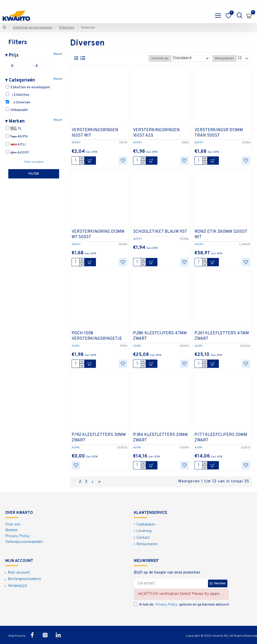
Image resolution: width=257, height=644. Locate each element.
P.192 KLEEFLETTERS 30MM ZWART (99, 438)
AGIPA (17, 137)
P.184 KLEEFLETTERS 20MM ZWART (160, 438)
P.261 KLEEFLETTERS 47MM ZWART (222, 336)
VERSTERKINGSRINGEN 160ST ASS (156, 133)
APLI (16, 145)
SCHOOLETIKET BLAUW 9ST (160, 232)
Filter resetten (34, 162)
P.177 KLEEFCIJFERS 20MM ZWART (221, 438)
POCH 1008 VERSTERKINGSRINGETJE (97, 336)
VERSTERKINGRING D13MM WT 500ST (98, 234)
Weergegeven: (224, 58)
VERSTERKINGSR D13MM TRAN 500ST (219, 133)
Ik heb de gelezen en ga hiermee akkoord (181, 605)
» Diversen (18, 102)
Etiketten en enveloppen (33, 28)
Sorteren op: (160, 58)
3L (14, 128)
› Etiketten (18, 95)
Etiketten (67, 28)
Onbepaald (17, 110)
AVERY (18, 153)
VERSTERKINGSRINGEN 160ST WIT (95, 133)
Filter (34, 174)
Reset (58, 54)
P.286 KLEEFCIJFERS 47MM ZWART (160, 336)
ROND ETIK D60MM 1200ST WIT (221, 234)
